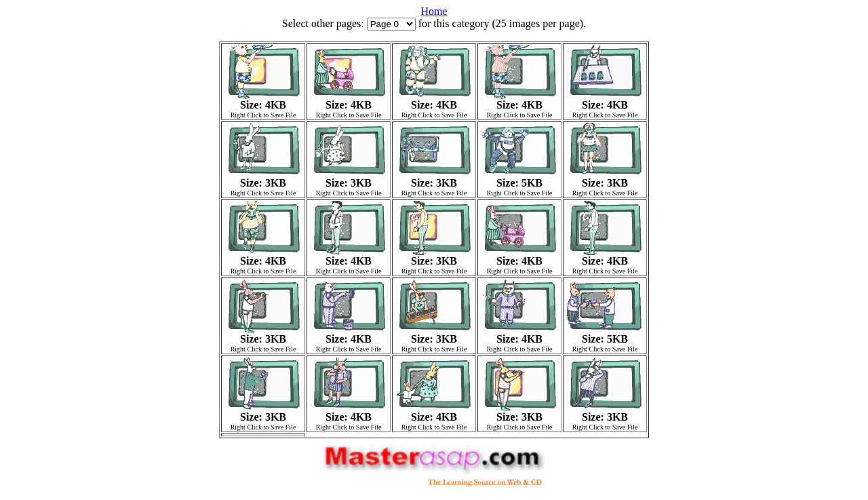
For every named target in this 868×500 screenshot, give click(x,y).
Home (434, 11)
